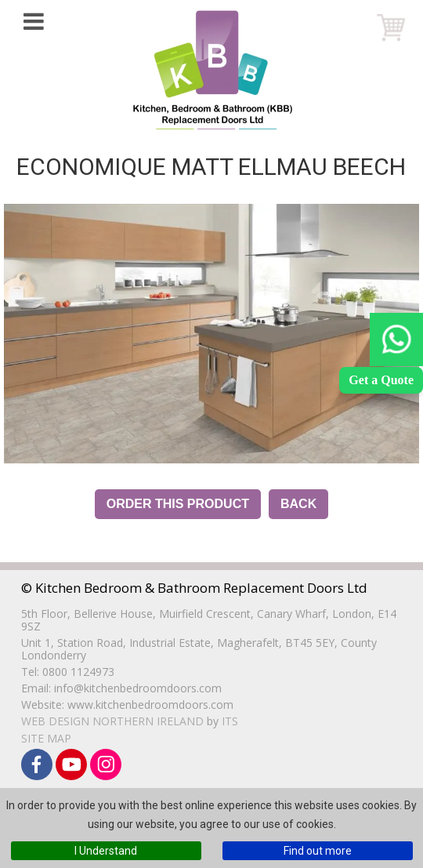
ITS (230, 721)
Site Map (46, 738)
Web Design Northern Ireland (112, 721)
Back (298, 504)
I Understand (106, 851)
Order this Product (178, 504)
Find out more (318, 851)
